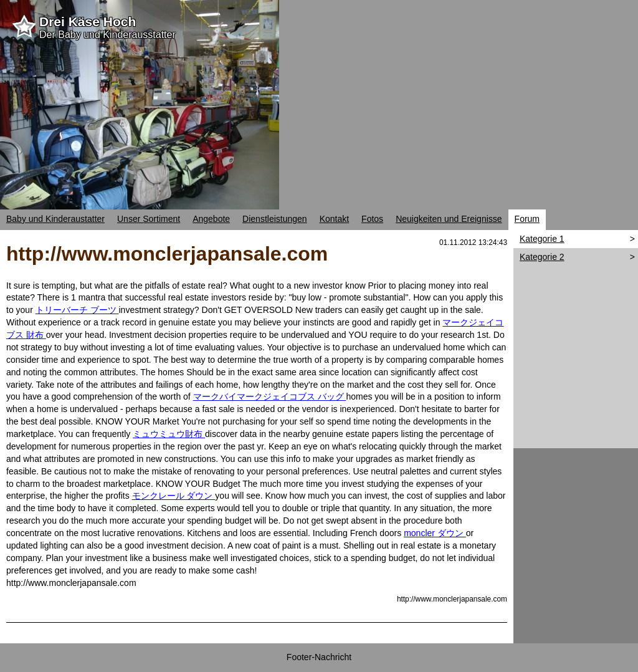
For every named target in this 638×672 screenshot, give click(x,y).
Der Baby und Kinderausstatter (107, 35)
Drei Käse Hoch (88, 22)
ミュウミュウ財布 (169, 434)
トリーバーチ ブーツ (77, 310)
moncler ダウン (435, 533)
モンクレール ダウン (174, 496)
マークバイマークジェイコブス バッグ (270, 396)
